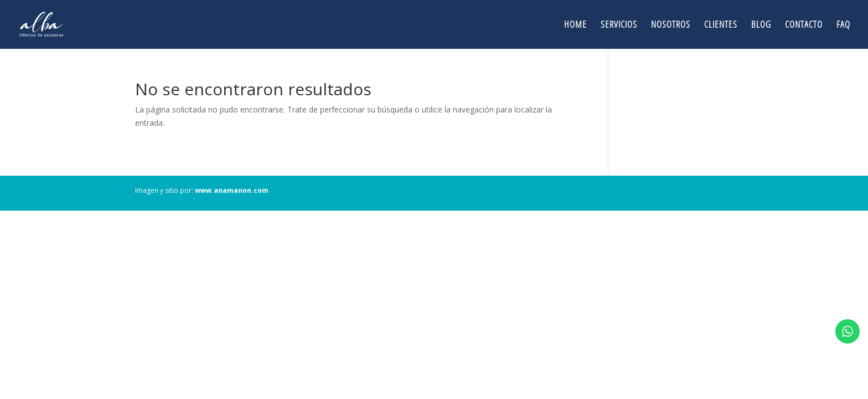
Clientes (721, 25)
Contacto (804, 25)
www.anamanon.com (232, 190)
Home (575, 25)
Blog (761, 25)
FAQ (843, 25)
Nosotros (671, 25)
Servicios (619, 25)
